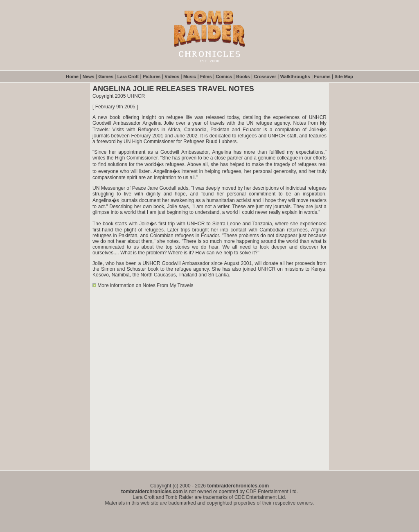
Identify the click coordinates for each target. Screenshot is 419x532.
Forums (322, 76)
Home (72, 76)
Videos (172, 76)
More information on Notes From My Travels (145, 285)
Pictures (152, 76)
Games (106, 76)
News (89, 76)
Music (190, 76)
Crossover (265, 76)
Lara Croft (128, 76)
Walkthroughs (295, 76)
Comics (224, 76)
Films (206, 76)
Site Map (344, 76)
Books (243, 76)
